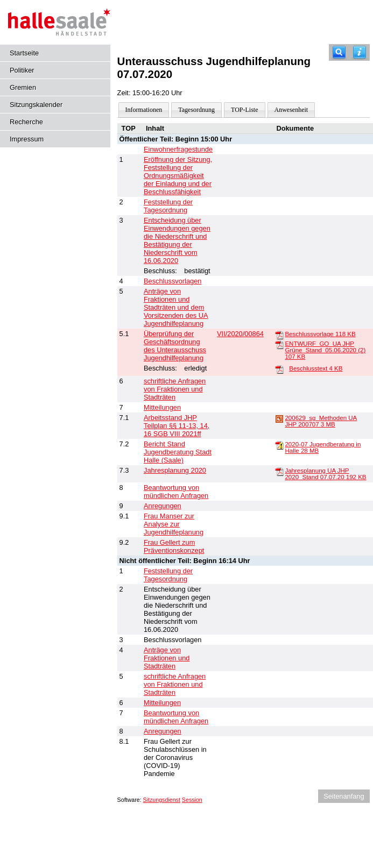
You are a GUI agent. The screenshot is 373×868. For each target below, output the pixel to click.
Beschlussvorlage (320, 334)
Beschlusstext (316, 368)
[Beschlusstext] (279, 369)
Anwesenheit (291, 110)
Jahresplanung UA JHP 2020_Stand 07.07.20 (325, 474)
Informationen (144, 110)
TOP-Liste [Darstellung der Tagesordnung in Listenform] (244, 110)
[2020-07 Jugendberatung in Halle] (279, 445)
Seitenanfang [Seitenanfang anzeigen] (344, 796)
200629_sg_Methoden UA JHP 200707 (321, 421)
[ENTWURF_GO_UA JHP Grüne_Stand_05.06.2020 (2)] (279, 344)
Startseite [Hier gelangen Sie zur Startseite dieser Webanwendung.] (24, 53)
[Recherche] (339, 52)
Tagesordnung (196, 110)
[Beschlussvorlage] (279, 335)
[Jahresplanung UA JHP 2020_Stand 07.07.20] (279, 471)
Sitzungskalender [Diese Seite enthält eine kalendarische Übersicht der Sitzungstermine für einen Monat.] (36, 105)
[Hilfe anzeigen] (360, 52)
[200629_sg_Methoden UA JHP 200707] (279, 418)
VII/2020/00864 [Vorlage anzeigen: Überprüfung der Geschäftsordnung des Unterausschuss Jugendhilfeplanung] (240, 334)
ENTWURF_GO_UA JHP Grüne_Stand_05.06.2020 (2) (325, 350)
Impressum (27, 139)
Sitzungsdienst (162, 800)
